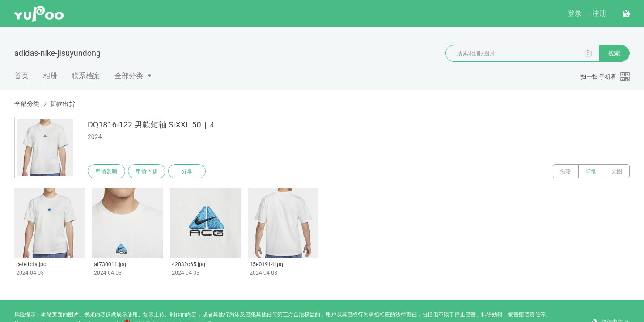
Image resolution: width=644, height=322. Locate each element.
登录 (575, 13)
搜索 (614, 53)
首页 (21, 76)
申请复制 (106, 171)
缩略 (566, 171)
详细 (591, 171)
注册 (599, 13)
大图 (617, 171)
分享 (187, 171)
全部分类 (129, 76)
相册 (50, 76)
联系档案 (86, 76)
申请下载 (147, 171)
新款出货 (62, 104)
